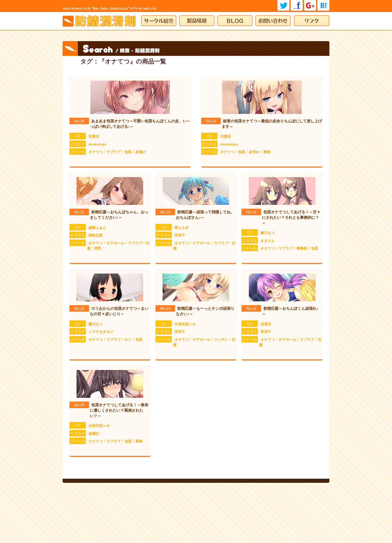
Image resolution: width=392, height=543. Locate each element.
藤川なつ (268, 233)
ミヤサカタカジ (101, 332)
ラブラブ (114, 152)
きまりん (268, 241)
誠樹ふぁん (97, 228)
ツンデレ (221, 340)
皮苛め (254, 152)
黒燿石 (94, 434)
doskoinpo (97, 144)
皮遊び (141, 152)
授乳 (98, 248)
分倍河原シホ (185, 324)
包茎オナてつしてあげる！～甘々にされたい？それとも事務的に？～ (291, 217)
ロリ (128, 340)
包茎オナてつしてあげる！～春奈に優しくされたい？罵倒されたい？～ (119, 410)
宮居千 (180, 235)
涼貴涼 (94, 136)
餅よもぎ (182, 228)
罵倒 (267, 152)
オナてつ (96, 152)
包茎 (128, 152)
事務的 (302, 248)
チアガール (115, 243)
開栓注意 (96, 235)
